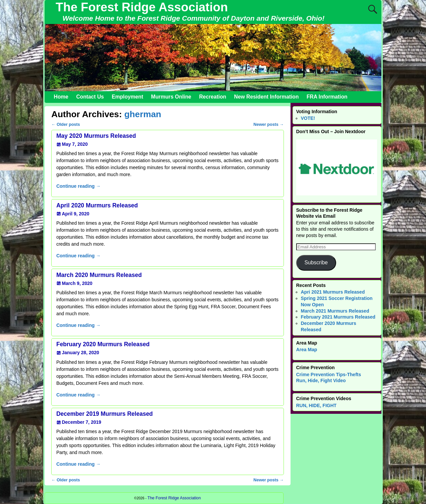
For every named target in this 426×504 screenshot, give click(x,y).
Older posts (66, 125)
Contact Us (90, 97)
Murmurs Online (171, 97)
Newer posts (269, 125)
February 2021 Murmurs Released (338, 317)
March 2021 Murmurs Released (335, 311)
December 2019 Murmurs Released (105, 414)
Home (61, 97)
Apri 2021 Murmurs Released (333, 292)
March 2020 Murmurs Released (99, 275)
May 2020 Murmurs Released (96, 136)
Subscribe (316, 262)
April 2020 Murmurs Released (97, 205)
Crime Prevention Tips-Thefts (329, 375)
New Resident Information (266, 97)
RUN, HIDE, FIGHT (316, 405)
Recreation (213, 97)
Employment (128, 97)
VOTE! (308, 118)
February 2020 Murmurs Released (103, 344)
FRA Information (327, 97)
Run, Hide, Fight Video (321, 380)
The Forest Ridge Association (142, 7)
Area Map (307, 350)
